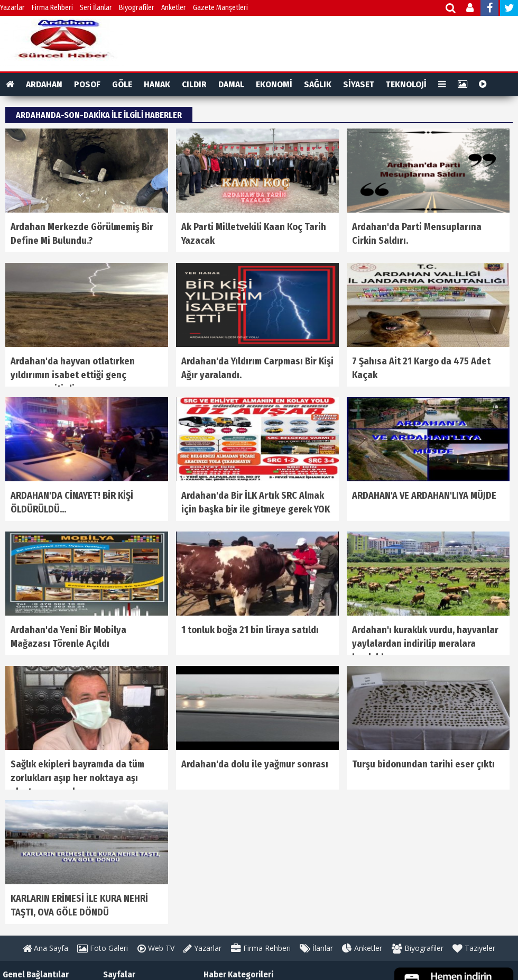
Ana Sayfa (45, 948)
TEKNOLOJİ (406, 84)
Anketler (174, 8)
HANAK (157, 84)
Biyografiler (137, 8)
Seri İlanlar (96, 8)
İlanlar (316, 948)
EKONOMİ (274, 84)
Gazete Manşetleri (220, 8)
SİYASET (359, 84)
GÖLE (122, 84)
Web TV (156, 948)
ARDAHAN (44, 84)
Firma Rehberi (52, 8)
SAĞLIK (318, 84)
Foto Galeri (103, 948)
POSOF (87, 84)
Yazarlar (12, 8)
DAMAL (231, 84)
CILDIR (194, 84)
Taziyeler (474, 948)
